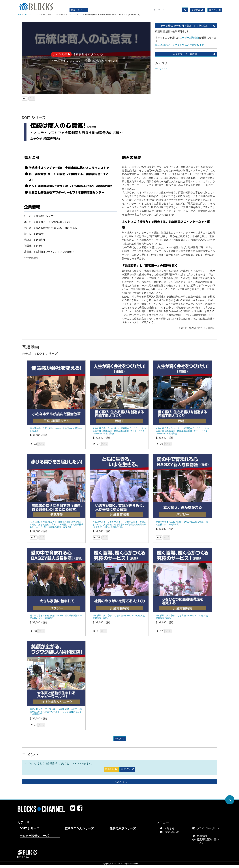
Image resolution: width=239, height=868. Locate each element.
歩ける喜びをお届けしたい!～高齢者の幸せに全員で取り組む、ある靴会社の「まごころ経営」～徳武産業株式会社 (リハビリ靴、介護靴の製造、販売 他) (56, 527)
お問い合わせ (170, 835)
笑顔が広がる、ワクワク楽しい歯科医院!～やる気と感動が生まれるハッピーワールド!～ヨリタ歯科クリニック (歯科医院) (56, 714)
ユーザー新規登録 (189, 40)
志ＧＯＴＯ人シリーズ (79, 831)
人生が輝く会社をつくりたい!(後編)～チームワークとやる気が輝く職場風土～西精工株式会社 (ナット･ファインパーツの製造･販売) (119, 433)
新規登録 (198, 10)
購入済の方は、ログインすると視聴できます (180, 48)
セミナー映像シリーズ (34, 838)
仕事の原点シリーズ (123, 831)
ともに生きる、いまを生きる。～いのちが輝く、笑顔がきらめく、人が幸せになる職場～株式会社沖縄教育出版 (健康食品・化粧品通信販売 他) (119, 527)
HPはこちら (24, 860)
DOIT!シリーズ (31, 17)
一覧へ (120, 741)
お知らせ (168, 831)
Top (19, 17)
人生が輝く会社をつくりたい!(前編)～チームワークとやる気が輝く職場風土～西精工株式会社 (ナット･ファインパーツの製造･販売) (182, 433)
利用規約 (200, 838)
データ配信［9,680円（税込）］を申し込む (188, 28)
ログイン (215, 10)
